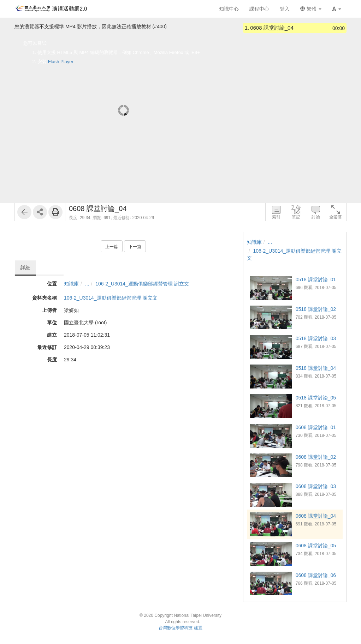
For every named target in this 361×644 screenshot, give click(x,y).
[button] (337, 9)
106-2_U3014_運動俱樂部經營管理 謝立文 (142, 284)
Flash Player (61, 62)
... (87, 284)
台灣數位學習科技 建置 (180, 628)
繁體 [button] (311, 9)
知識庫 (71, 284)
